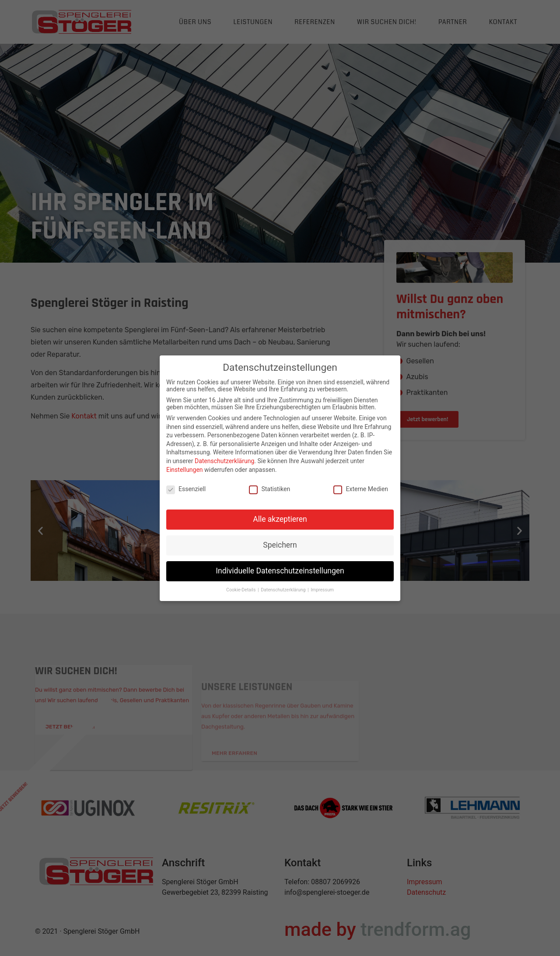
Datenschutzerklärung (224, 461)
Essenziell (186, 489)
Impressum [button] (322, 590)
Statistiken (269, 489)
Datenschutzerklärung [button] (284, 590)
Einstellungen (185, 470)
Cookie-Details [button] (241, 590)
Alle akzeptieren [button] (280, 519)
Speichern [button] (280, 545)
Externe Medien (360, 489)
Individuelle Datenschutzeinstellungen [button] (280, 571)
